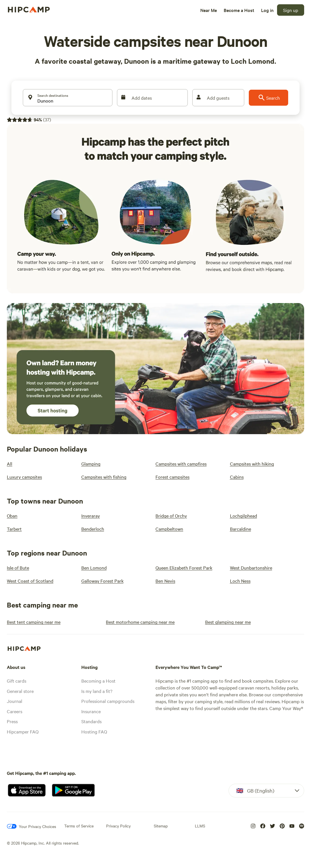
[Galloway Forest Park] (102, 581)
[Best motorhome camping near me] (140, 622)
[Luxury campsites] (24, 477)
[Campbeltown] (169, 529)
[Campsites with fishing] (104, 477)
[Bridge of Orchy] (171, 516)
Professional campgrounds (108, 701)
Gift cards (17, 681)
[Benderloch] (93, 529)
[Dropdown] (266, 791)
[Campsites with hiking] (252, 464)
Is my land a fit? (97, 691)
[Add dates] (152, 98)
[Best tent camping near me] (34, 622)
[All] (10, 464)
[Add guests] (218, 98)
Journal (15, 701)
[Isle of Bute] (18, 568)
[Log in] (267, 10)
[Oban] (12, 516)
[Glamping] (91, 464)
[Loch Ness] (240, 581)
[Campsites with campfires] (181, 464)
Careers (15, 711)
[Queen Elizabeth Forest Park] (184, 568)
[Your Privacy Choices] (32, 826)
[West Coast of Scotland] (30, 581)
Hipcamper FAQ (23, 731)
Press (12, 721)
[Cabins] (237, 477)
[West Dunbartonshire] (251, 568)
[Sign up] (291, 10)
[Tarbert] (14, 529)
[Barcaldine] (241, 529)
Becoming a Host (98, 681)
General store (20, 691)
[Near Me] (209, 10)
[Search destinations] (68, 98)
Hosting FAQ (94, 731)
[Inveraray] (91, 516)
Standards (91, 721)
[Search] (268, 98)
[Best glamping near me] (228, 622)
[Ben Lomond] (94, 568)
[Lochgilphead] (244, 516)
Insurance (91, 711)
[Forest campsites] (172, 477)
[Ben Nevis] (165, 581)
